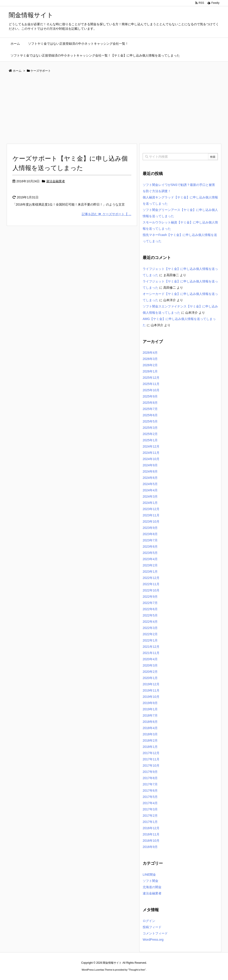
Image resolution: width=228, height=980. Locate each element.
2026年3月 (150, 359)
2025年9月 (150, 396)
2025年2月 (150, 434)
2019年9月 (150, 703)
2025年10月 (151, 390)
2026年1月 (150, 371)
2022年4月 (150, 622)
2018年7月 (150, 715)
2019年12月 (151, 684)
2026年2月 (150, 365)
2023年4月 (150, 559)
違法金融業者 (56, 181)
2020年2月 (150, 672)
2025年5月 (150, 421)
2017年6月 (150, 791)
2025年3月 (150, 428)
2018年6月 (150, 722)
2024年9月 (150, 465)
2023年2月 (150, 565)
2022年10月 (151, 590)
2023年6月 (150, 547)
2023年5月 (150, 553)
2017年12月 (151, 753)
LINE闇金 (149, 875)
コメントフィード (155, 933)
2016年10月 (151, 841)
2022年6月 (150, 609)
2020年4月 (150, 659)
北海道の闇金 (152, 887)
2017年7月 (150, 784)
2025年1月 (150, 440)
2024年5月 (150, 484)
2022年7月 (150, 603)
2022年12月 (151, 578)
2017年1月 (150, 822)
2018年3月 (150, 734)
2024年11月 (151, 453)
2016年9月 (150, 847)
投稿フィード (152, 927)
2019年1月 (150, 709)
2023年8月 (150, 534)
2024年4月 (150, 490)
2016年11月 (151, 834)
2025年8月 (150, 403)
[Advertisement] (114, 110)
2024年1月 (150, 503)
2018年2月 (150, 740)
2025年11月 (151, 384)
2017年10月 (151, 765)
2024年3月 (150, 496)
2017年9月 (150, 772)
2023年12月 (151, 509)
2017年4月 (150, 803)
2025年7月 (150, 409)
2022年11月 (151, 584)
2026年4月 (150, 353)
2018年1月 (150, 747)
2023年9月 (150, 528)
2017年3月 (150, 809)
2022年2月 (150, 634)
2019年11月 (151, 690)
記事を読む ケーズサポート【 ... (106, 214)
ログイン (149, 921)
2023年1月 (150, 572)
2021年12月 (151, 647)
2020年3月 (150, 665)
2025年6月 (150, 415)
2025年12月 (151, 378)
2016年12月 (151, 828)
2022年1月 (150, 640)
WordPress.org (153, 940)
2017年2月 (150, 816)
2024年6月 (150, 478)
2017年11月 (151, 759)
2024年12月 (151, 446)
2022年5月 (150, 615)
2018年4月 (150, 728)
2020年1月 (150, 678)
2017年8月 (150, 778)
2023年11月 (151, 515)
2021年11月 (151, 653)
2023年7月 (150, 540)
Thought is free (137, 970)
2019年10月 (151, 697)
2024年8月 (150, 471)
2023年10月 (151, 522)
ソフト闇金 (151, 881)
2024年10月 (151, 459)
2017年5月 (150, 797)
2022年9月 (150, 597)
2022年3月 (150, 628)
